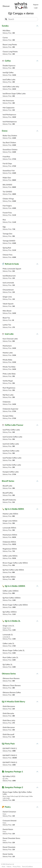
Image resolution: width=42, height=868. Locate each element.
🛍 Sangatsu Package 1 (12, 772)
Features (9, 867)
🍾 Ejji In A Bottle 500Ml (13, 509)
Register (36, 5)
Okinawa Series (9, 674)
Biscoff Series (8, 481)
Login (36, 8)
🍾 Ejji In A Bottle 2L (11, 621)
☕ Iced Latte (8, 334)
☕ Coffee (6, 61)
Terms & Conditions (27, 867)
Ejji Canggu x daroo (21, 13)
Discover (6, 6)
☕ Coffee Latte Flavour (13, 425)
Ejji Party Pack (8, 744)
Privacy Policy (17, 867)
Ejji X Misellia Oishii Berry (13, 702)
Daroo (5, 131)
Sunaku (5, 26)
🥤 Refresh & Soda (10, 264)
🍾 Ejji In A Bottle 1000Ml (13, 586)
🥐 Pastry (6, 807)
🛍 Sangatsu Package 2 (12, 787)
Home (3, 867)
